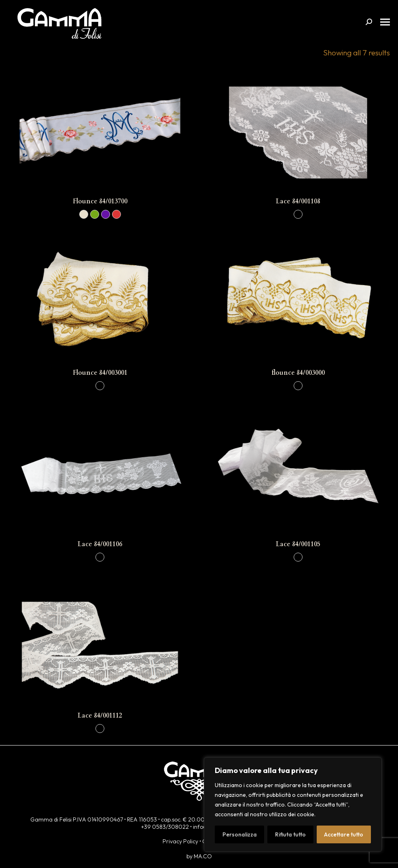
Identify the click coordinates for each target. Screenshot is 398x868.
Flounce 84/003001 (100, 373)
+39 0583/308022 (165, 827)
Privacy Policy (180, 841)
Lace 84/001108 (298, 201)
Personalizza (240, 834)
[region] (293, 805)
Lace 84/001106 (100, 544)
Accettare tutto (344, 834)
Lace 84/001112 (100, 716)
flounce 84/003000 (298, 373)
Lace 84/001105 (298, 544)
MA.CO (203, 856)
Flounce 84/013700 (100, 201)
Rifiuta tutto (290, 834)
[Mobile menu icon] (385, 22)
